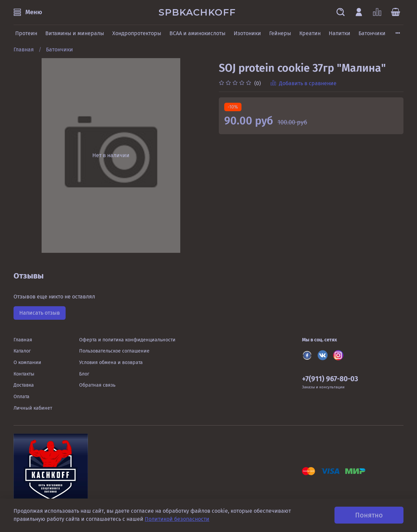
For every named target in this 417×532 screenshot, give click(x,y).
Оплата (21, 397)
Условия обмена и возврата (111, 362)
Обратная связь (97, 385)
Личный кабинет (33, 408)
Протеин (26, 33)
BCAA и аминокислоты (198, 33)
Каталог (22, 351)
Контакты (24, 374)
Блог (84, 374)
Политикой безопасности (177, 519)
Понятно (369, 515)
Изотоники (247, 33)
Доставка (24, 385)
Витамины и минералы (75, 33)
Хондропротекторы (137, 33)
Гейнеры (280, 33)
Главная (24, 50)
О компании (27, 362)
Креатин (310, 33)
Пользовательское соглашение (114, 351)
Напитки (340, 33)
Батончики (372, 33)
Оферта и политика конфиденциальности (127, 340)
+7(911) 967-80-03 (330, 379)
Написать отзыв (40, 313)
